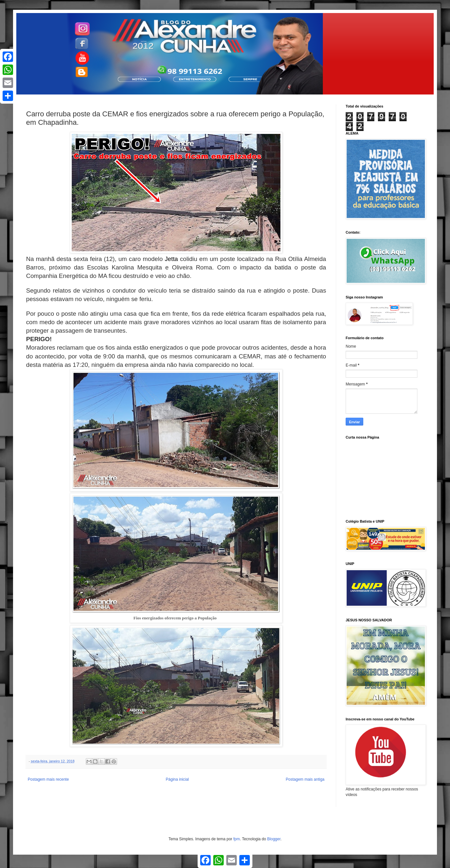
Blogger (274, 839)
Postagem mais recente (48, 779)
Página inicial (177, 779)
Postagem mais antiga (305, 779)
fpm (236, 839)
